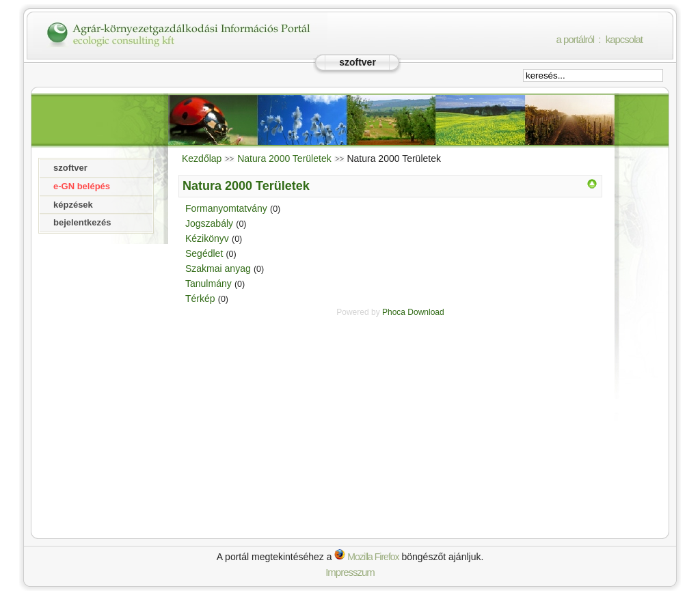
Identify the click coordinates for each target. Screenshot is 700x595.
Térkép (200, 299)
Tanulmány (208, 283)
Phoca (394, 312)
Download (426, 312)
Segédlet (204, 253)
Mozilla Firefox (366, 557)
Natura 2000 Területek (284, 158)
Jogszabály (209, 223)
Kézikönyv (207, 238)
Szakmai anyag (218, 268)
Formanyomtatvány (226, 208)
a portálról (575, 39)
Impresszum (350, 572)
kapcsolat (624, 39)
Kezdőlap (202, 158)
